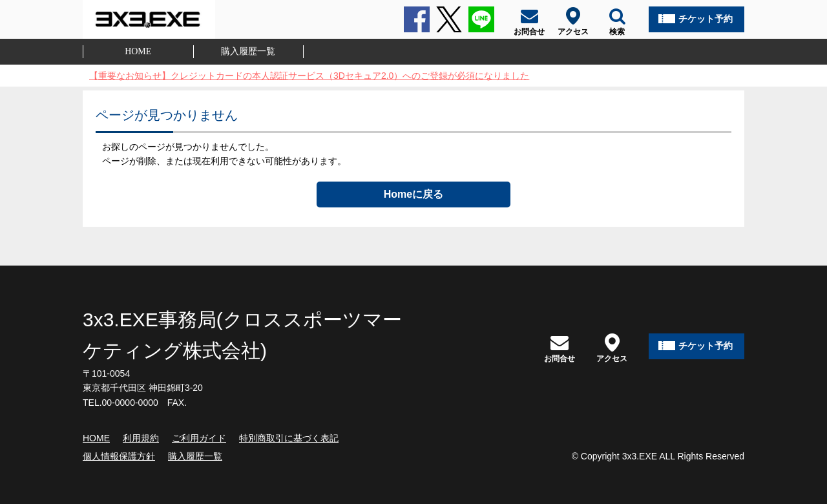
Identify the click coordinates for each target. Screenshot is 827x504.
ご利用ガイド (199, 438)
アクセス (612, 348)
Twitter (449, 19)
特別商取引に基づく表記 (289, 438)
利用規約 (141, 438)
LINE (481, 19)
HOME (138, 51)
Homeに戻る (413, 194)
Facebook (417, 19)
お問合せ (560, 348)
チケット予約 (706, 19)
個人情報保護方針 (119, 456)
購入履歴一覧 (248, 51)
